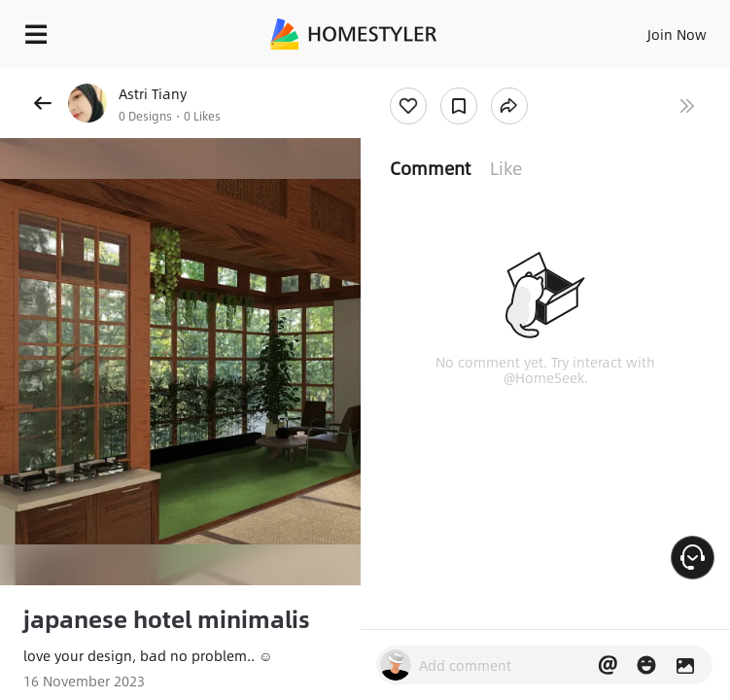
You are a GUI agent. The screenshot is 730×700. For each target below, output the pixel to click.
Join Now (677, 34)
